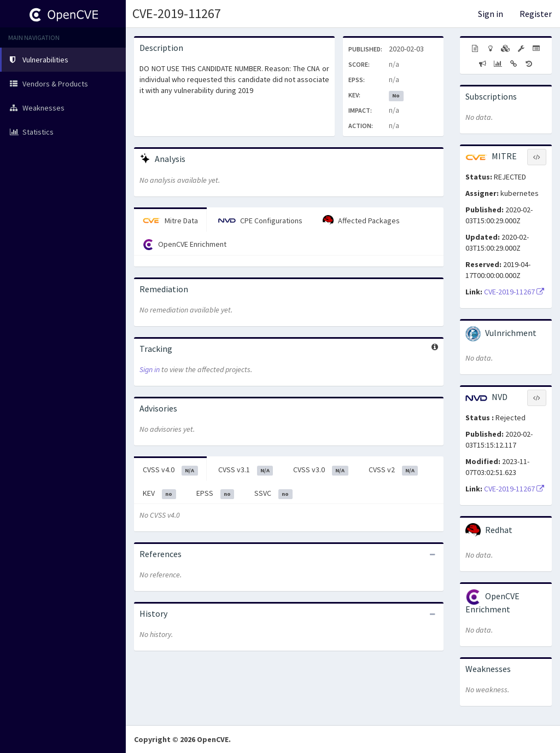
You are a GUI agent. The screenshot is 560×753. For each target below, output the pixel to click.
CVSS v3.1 (246, 470)
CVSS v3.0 (321, 470)
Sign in (491, 14)
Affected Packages (361, 221)
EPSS (215, 494)
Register (536, 14)
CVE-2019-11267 (177, 13)
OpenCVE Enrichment (185, 245)
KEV (159, 494)
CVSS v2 (393, 470)
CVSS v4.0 (170, 470)
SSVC (273, 494)
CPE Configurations (260, 221)
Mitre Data (170, 221)
